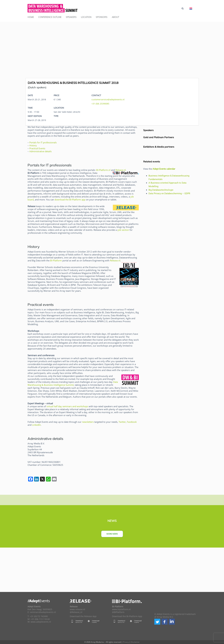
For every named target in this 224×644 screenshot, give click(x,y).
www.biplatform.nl (121, 609)
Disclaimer (135, 642)
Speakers (71, 17)
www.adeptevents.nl (41, 622)
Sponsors (102, 17)
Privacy (126, 642)
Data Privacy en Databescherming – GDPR (169, 193)
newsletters (88, 422)
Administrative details (40, 151)
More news (112, 534)
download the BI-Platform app (70, 200)
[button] (157, 622)
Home (31, 17)
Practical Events (37, 148)
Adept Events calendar (164, 169)
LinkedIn (36, 425)
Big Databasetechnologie (161, 190)
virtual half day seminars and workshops (67, 406)
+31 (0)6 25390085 (100, 104)
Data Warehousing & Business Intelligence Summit (73, 383)
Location (86, 17)
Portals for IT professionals (43, 142)
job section (123, 230)
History (33, 145)
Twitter (122, 422)
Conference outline (50, 17)
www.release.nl (77, 609)
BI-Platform (56, 260)
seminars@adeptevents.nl (43, 612)
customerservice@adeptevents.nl (108, 99)
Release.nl (121, 170)
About (115, 17)
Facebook (132, 422)
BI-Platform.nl (103, 170)
